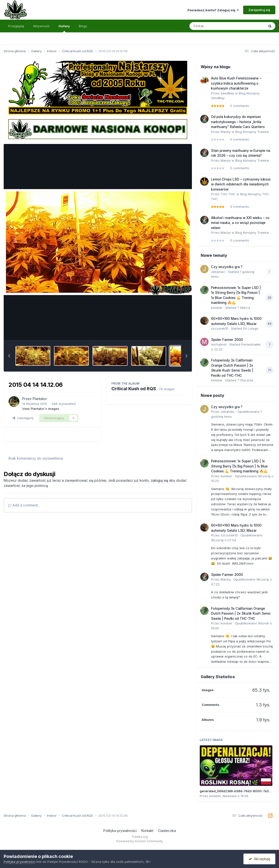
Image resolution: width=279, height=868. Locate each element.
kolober (217, 308)
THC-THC (228, 194)
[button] (9, 356)
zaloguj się (159, 480)
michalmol (219, 344)
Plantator (40, 399)
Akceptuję (259, 859)
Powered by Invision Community (140, 841)
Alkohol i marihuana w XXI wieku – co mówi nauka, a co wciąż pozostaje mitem (240, 223)
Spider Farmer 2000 (227, 340)
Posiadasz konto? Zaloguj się (213, 10)
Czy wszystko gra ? (227, 267)
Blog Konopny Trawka (252, 132)
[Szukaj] (215, 26)
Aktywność (41, 26)
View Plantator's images (41, 409)
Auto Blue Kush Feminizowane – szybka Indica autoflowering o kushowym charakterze (236, 83)
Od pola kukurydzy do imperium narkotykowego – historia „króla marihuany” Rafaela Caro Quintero (238, 122)
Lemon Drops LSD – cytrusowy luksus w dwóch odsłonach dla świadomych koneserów (241, 184)
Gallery (64, 28)
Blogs (83, 26)
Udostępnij (23, 418)
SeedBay (227, 93)
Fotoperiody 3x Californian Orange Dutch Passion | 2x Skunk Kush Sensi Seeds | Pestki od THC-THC (241, 614)
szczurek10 (220, 328)
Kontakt (147, 831)
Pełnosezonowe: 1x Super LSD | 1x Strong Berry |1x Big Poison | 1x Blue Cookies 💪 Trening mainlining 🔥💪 (239, 466)
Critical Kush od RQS (134, 389)
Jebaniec (218, 272)
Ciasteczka (167, 831)
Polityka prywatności (120, 831)
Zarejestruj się (259, 10)
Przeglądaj (16, 26)
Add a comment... (24, 505)
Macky (226, 132)
